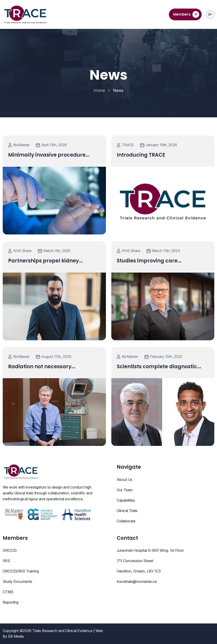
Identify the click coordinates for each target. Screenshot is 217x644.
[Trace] (25, 14)
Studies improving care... (149, 261)
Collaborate (126, 521)
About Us (125, 480)
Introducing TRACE (141, 155)
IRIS (6, 561)
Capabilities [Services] (126, 500)
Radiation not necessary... (42, 367)
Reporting (11, 602)
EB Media (16, 636)
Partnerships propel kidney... (45, 261)
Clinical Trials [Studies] (127, 511)
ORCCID (10, 550)
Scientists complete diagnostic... (159, 367)
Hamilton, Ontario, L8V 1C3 (139, 571)
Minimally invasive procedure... (49, 155)
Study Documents (17, 581)
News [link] (118, 90)
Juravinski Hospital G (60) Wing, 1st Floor (150, 550)
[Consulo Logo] (21, 471)
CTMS (8, 592)
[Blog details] (54, 201)
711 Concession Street (135, 561)
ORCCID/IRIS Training (21, 571)
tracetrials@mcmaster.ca (137, 581)
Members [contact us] (186, 14)
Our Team (125, 490)
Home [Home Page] (99, 90)
